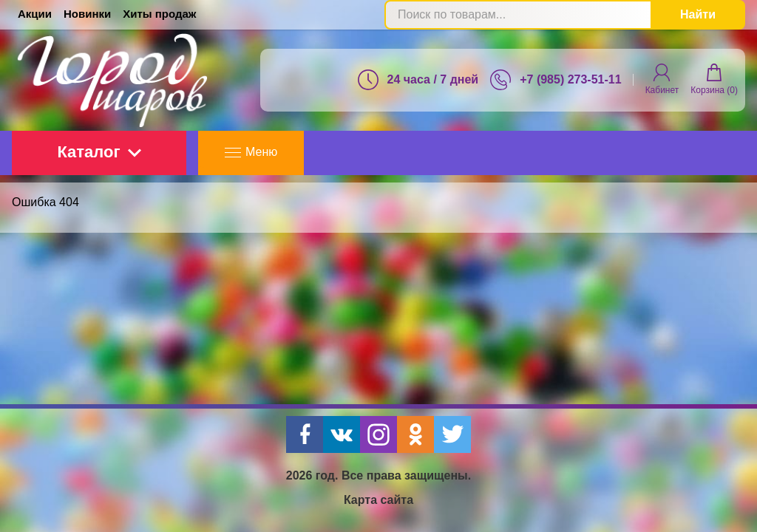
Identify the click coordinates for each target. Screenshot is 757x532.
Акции (35, 14)
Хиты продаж (159, 14)
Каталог (99, 152)
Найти (698, 14)
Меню (251, 152)
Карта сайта (378, 500)
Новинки (87, 14)
